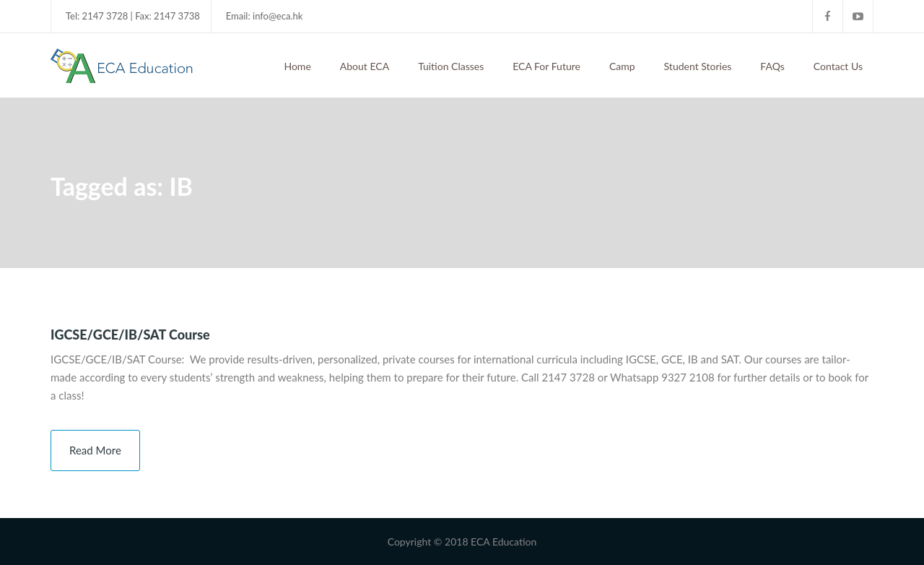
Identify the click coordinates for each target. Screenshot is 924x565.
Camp (622, 66)
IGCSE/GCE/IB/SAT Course (130, 335)
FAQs (772, 66)
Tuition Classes (451, 66)
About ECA (365, 66)
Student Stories (698, 66)
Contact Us (838, 66)
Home (297, 66)
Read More (95, 450)
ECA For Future (546, 66)
